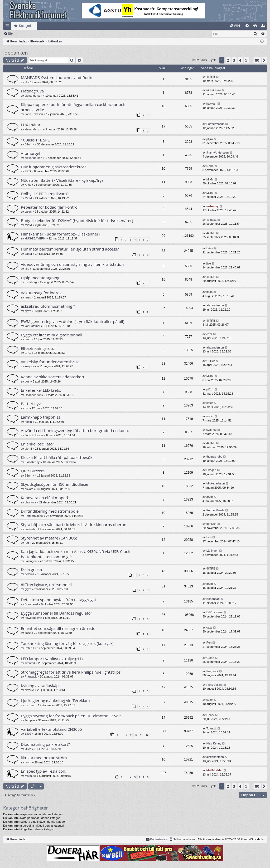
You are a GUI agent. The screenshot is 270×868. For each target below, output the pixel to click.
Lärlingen (31, 561)
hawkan (211, 104)
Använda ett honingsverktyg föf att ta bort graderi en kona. (75, 430)
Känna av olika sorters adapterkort (53, 377)
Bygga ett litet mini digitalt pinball (52, 335)
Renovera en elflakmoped (44, 498)
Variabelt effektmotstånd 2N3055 (51, 729)
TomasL (212, 220)
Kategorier (26, 26)
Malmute (30, 776)
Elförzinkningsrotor (38, 348)
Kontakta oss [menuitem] (156, 839)
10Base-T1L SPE (35, 140)
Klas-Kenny (32, 462)
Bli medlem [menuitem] (264, 27)
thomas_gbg (214, 457)
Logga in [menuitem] (256, 27)
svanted (212, 430)
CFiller (211, 361)
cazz (28, 339)
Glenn (210, 658)
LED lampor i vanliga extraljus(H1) (52, 659)
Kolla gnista (31, 569)
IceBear (30, 705)
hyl (27, 408)
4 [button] (240, 60)
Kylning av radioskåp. (40, 685)
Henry (210, 715)
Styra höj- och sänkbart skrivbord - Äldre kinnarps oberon (74, 524)
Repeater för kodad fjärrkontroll (50, 207)
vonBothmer (33, 326)
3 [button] (234, 60)
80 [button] (257, 60)
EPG (28, 171)
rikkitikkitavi (214, 90)
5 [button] (246, 60)
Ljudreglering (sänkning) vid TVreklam (55, 700)
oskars (29, 489)
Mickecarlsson (216, 483)
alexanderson (33, 96)
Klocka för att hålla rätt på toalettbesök (57, 457)
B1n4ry (29, 144)
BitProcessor (215, 612)
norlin (28, 422)
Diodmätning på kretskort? (45, 744)
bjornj (28, 449)
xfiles (28, 749)
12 (147, 735)
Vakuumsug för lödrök (41, 293)
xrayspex (31, 366)
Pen (209, 537)
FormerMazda (215, 124)
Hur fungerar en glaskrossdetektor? (53, 167)
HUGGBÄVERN (35, 238)
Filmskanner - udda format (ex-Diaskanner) (60, 234)
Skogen (211, 470)
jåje (27, 269)
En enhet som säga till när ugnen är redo (58, 628)
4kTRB (211, 77)
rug (27, 543)
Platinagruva (32, 91)
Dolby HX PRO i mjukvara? (45, 194)
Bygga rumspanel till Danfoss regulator (57, 613)
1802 (28, 734)
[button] (213, 60)
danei (28, 254)
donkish (30, 529)
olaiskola (30, 502)
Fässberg (31, 282)
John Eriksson (34, 114)
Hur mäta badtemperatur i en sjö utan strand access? (70, 249)
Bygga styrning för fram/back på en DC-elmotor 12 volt (71, 716)
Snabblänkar (8, 27)
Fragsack (31, 676)
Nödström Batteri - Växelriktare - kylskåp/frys (62, 180)
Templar (30, 720)
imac (28, 297)
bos (27, 381)
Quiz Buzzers (33, 471)
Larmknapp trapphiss (40, 417)
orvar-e (29, 690)
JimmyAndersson (218, 153)
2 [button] (228, 60)
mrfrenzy (213, 206)
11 (141, 735)
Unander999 (33, 395)
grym (28, 311)
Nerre (210, 166)
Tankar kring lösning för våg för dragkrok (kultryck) (67, 643)
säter (210, 403)
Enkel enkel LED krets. (41, 390)
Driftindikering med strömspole (50, 511)
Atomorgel (30, 153)
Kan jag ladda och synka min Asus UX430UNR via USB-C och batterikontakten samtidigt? (76, 554)
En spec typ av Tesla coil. (43, 771)
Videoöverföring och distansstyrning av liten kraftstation (72, 264)
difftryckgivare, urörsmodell (46, 585)
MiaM (210, 179)
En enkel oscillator (38, 444)
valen (28, 212)
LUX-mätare (32, 125)
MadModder (215, 770)
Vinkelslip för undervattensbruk (50, 362)
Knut (28, 185)
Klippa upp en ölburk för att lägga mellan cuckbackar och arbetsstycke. (73, 107)
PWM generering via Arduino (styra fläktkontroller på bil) (73, 321)
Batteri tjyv (31, 404)
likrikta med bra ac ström (44, 758)
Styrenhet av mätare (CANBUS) (49, 538)
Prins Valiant (214, 685)
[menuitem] (235, 26)
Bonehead (31, 604)
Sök (38, 34)
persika (29, 574)
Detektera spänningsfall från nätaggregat (59, 600)
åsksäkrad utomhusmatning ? (48, 306)
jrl (26, 82)
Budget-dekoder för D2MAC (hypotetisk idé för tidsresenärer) (77, 220)
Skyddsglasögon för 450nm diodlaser (55, 484)
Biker (210, 248)
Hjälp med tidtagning (40, 278)
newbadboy (32, 618)
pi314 (210, 389)
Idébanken (16, 53)
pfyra (210, 139)
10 (136, 735)
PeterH (29, 648)
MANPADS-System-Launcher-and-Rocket (58, 77)
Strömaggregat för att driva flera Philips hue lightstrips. (71, 672)
